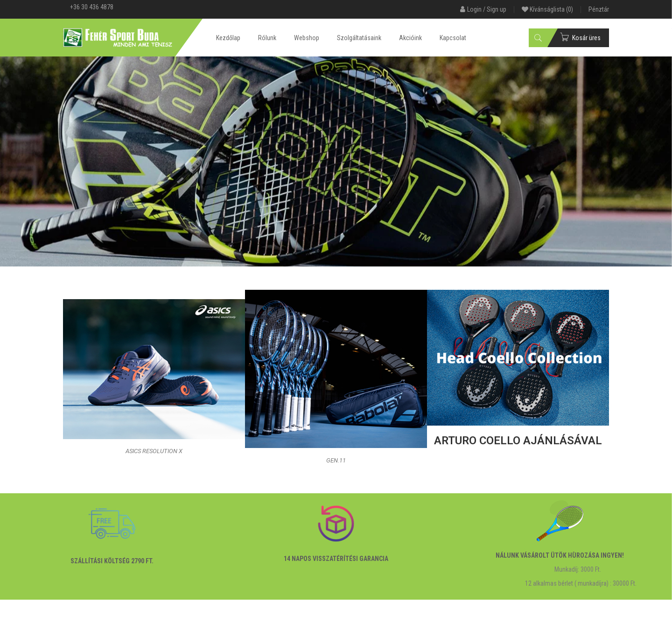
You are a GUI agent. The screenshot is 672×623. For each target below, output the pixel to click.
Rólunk (267, 38)
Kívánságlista (547, 9)
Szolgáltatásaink (359, 38)
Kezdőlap (228, 38)
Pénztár (599, 9)
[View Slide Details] (336, 161)
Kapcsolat (453, 38)
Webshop (307, 38)
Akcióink (410, 38)
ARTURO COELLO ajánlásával (518, 441)
